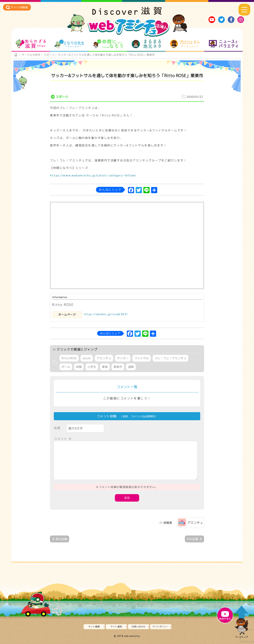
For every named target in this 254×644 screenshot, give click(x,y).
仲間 (79, 367)
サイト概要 (94, 627)
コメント (63, 439)
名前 (57, 428)
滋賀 (131, 367)
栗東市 (118, 367)
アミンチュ (104, 358)
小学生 (92, 367)
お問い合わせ (138, 627)
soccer (87, 358)
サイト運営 (116, 627)
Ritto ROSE (69, 358)
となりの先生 (69, 44)
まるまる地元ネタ (146, 44)
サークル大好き (31, 55)
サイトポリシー (161, 627)
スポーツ (49, 55)
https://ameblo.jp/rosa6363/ (106, 314)
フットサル (142, 358)
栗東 (105, 367)
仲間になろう (108, 44)
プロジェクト (185, 44)
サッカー (123, 358)
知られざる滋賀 (31, 44)
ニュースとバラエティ (223, 44)
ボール (66, 367)
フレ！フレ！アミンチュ (170, 358)
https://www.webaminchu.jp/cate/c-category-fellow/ (93, 175)
